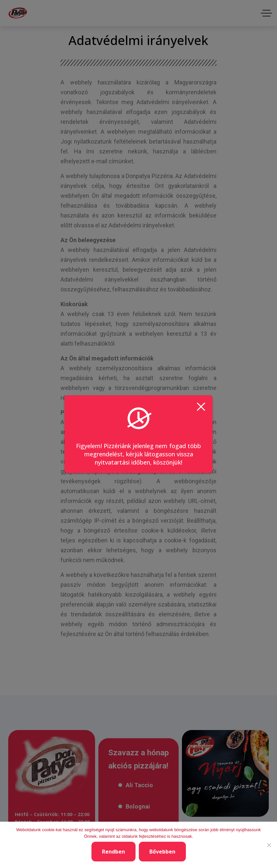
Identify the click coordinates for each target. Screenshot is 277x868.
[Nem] (269, 845)
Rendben (113, 852)
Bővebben (162, 852)
